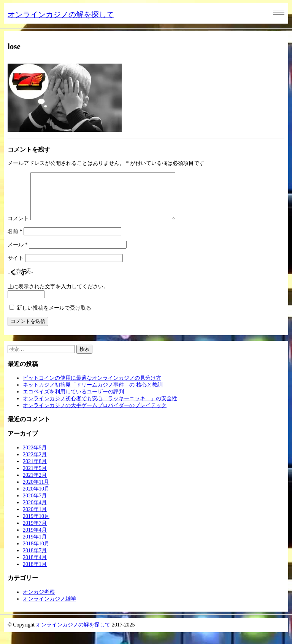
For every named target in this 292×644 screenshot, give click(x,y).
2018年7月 (35, 560)
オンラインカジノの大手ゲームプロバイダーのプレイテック (95, 415)
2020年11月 (36, 491)
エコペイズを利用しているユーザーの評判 (73, 401)
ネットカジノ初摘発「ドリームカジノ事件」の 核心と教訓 (93, 394)
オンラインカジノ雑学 (49, 608)
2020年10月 (36, 498)
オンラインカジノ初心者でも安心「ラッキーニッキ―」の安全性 (100, 408)
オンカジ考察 (39, 601)
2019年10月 (36, 525)
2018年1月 (35, 573)
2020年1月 (35, 519)
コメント (18, 228)
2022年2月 (35, 464)
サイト (16, 267)
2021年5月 (35, 477)
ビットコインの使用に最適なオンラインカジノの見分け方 (92, 387)
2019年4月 (35, 539)
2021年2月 (35, 484)
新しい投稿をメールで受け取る (54, 317)
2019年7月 (35, 532)
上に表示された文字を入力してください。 (58, 296)
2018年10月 (36, 553)
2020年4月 (35, 512)
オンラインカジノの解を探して (61, 14)
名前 (15, 241)
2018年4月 (35, 566)
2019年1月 (35, 546)
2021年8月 (35, 471)
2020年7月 (35, 505)
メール (18, 254)
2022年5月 (35, 457)
